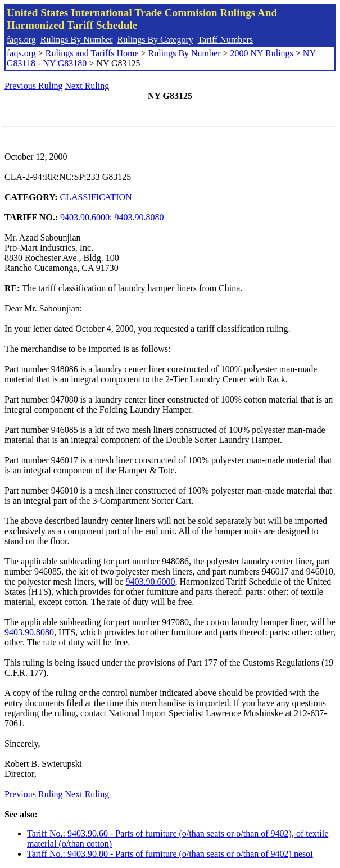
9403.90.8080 (139, 217)
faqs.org (21, 40)
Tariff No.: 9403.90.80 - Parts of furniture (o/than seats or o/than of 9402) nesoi (170, 854)
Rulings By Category (155, 40)
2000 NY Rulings (262, 53)
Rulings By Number (77, 40)
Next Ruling (87, 86)
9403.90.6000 (85, 217)
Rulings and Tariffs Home (92, 53)
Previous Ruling (34, 86)
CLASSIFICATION (96, 197)
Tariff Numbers (225, 40)
